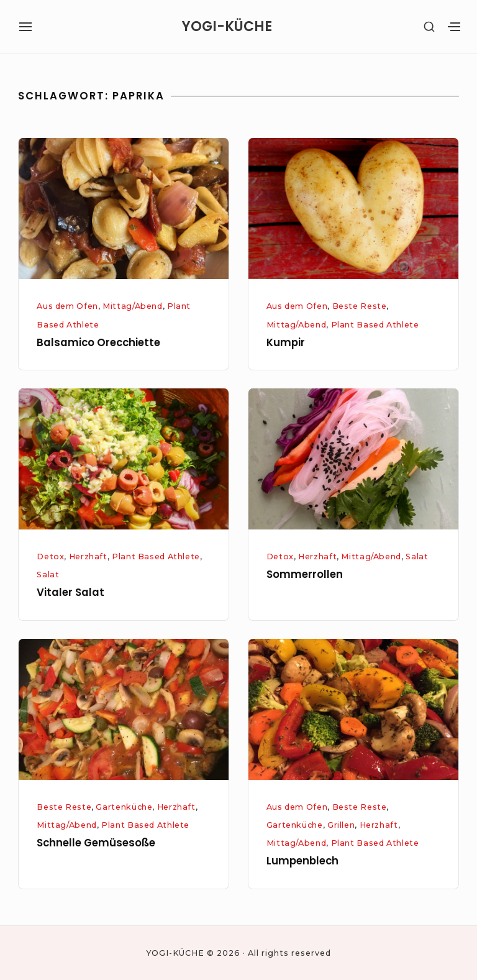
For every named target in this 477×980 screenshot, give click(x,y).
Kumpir (286, 343)
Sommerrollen (305, 575)
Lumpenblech (302, 861)
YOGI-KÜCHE (227, 27)
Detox (50, 556)
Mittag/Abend (133, 306)
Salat (48, 575)
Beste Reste (360, 306)
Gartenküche (124, 807)
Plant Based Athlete (375, 325)
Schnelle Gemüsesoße (96, 843)
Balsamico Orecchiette (98, 343)
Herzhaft (88, 556)
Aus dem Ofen (67, 306)
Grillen (341, 825)
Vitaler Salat (70, 593)
